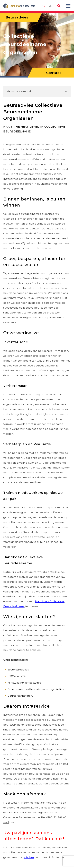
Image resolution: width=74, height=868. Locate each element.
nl (43, 6)
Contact (54, 73)
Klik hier (29, 857)
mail (6, 822)
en (50, 6)
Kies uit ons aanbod (19, 91)
